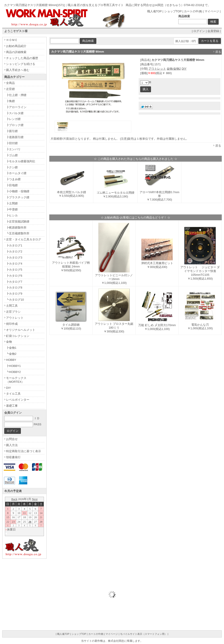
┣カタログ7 (14, 282)
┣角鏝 (10, 101)
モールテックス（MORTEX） (16, 380)
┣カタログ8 (14, 288)
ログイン (199, 31)
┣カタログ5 (14, 270)
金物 (9, 342)
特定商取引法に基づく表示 (24, 451)
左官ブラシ (13, 312)
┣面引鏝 (12, 131)
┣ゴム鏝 (12, 155)
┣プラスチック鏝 (18, 197)
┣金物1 (11, 348)
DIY (184, 69)
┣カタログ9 (14, 294)
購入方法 (12, 445)
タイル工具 (13, 394)
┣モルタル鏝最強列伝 (21, 161)
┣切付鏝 (12, 143)
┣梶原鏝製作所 (16, 228)
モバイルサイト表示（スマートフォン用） (143, 634)
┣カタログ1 (14, 245)
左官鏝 (10, 89)
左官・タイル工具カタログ (24, 239)
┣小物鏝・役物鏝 (18, 191)
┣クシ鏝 (12, 167)
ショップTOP (173, 11)
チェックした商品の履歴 (22, 58)
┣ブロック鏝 (15, 125)
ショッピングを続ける (21, 64)
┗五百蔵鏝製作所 (18, 233)
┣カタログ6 (14, 276)
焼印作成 (12, 324)
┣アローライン (16, 107)
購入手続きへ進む (18, 70)
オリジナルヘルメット (21, 330)
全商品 (10, 83)
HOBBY (11, 360)
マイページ (212, 11)
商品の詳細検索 (16, 52)
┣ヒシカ (12, 215)
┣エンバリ (13, 149)
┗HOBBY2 (13, 372)
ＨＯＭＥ (12, 40)
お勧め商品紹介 (16, 46)
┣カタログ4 (14, 264)
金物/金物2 (174, 69)
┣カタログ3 (14, 258)
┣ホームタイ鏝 (16, 173)
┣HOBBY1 (13, 366)
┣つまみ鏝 (13, 179)
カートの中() (193, 11)
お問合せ (12, 439)
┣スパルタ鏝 (15, 113)
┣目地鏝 (12, 185)
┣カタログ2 (14, 251)
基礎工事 (12, 406)
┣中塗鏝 (12, 209)
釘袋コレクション (18, 336)
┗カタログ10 (15, 300)
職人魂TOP (154, 11)
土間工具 (12, 306)
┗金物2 (11, 354)
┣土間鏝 (12, 203)
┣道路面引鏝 (15, 137)
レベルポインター (18, 400)
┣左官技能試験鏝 (18, 221)
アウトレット (157, 69)
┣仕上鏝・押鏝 (16, 95)
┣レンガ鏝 (13, 119)
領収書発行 (13, 457)
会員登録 (213, 31)
